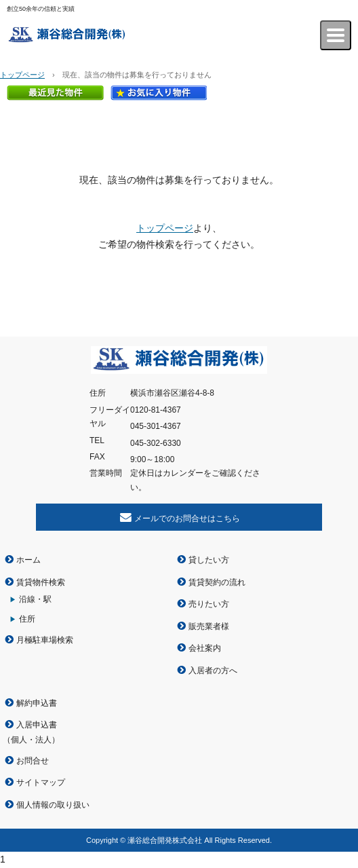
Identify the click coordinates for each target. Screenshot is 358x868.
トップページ (22, 75)
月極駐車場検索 (45, 640)
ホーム (28, 560)
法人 (43, 740)
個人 (19, 740)
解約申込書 (37, 703)
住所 (27, 619)
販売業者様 (209, 626)
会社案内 (205, 648)
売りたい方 (209, 604)
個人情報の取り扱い (53, 805)
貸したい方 (209, 560)
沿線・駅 (35, 599)
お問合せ (33, 761)
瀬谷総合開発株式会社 (80, 35)
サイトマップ (41, 782)
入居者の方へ (213, 671)
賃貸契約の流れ (217, 582)
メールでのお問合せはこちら (187, 518)
